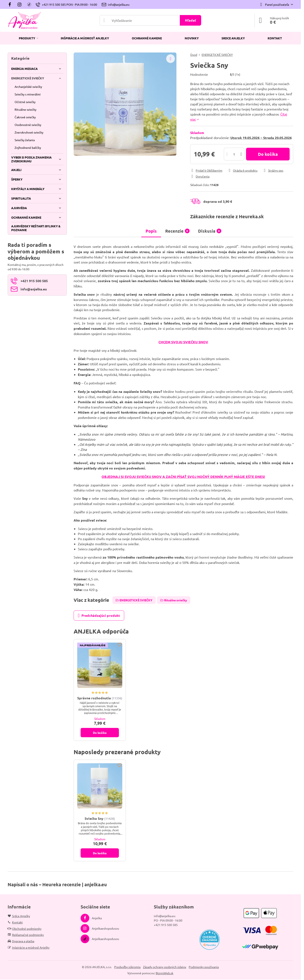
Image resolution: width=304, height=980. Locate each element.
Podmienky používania (204, 967)
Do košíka (268, 154)
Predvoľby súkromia (127, 967)
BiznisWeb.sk (164, 973)
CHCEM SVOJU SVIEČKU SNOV (183, 342)
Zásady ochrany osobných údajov (165, 967)
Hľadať (191, 20)
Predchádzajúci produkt (99, 616)
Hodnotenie (199, 74)
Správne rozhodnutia (94, 698)
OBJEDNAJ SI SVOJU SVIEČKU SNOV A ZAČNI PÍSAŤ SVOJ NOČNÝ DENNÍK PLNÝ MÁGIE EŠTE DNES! (183, 477)
